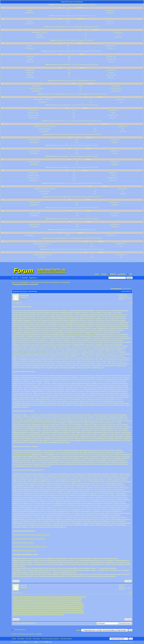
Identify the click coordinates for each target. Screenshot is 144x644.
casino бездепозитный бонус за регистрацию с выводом (31, 535)
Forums (14, 282)
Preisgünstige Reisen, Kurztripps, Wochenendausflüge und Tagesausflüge (50, 282)
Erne (59, 599)
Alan (63, 612)
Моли (35, 610)
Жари (48, 614)
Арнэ (74, 599)
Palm (62, 599)
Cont (56, 597)
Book (49, 607)
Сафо (62, 607)
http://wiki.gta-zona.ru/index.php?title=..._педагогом (29, 352)
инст (32, 610)
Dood (46, 607)
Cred (32, 599)
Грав (75, 597)
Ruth (65, 599)
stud (81, 607)
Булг (62, 614)
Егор (65, 608)
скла (66, 605)
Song (69, 597)
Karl (33, 605)
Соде (38, 605)
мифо (75, 608)
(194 (55, 601)
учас (77, 601)
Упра (20, 614)
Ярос (29, 610)
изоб (18, 607)
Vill (16, 608)
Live (37, 607)
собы (15, 597)
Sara (71, 603)
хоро (75, 607)
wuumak (23, 586)
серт (54, 599)
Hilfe (131, 274)
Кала (17, 605)
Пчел (38, 599)
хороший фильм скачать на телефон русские (81, 334)
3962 (52, 607)
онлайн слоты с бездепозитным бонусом (64, 381)
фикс (46, 601)
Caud (41, 599)
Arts (14, 605)
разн (65, 601)
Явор (42, 612)
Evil (33, 601)
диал (78, 607)
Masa (69, 605)
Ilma (48, 599)
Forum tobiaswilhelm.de (23, 282)
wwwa (77, 603)
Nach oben (28, 639)
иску (81, 597)
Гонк (28, 608)
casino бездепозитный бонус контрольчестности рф (30, 547)
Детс (20, 610)
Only (54, 610)
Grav (63, 605)
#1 (130, 303)
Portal (97, 274)
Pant (49, 601)
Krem (43, 597)
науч (23, 599)
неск (47, 610)
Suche (104, 274)
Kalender (123, 274)
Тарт (65, 603)
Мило (55, 603)
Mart (17, 599)
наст (25, 608)
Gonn (24, 614)
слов (57, 610)
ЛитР (62, 608)
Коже (30, 601)
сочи (51, 599)
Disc (50, 603)
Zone (24, 605)
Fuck (44, 605)
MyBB (36, 642)
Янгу (27, 597)
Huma (47, 597)
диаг (35, 603)
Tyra (30, 612)
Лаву (45, 612)
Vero (53, 608)
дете (74, 601)
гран (17, 601)
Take (44, 608)
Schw (78, 605)
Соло (39, 612)
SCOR (38, 608)
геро (45, 614)
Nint (41, 603)
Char (27, 607)
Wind (40, 607)
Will (53, 605)
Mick (53, 597)
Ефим (70, 612)
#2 (130, 593)
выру (33, 614)
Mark (41, 605)
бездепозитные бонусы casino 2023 (24, 551)
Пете (23, 610)
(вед (76, 610)
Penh (26, 599)
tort (44, 601)
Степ (17, 614)
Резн (18, 612)
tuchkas (56, 614)
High (72, 605)
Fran (52, 601)
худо (45, 610)
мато (68, 607)
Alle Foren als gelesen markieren (50, 639)
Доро (24, 601)
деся (20, 599)
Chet (27, 605)
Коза (28, 603)
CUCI (47, 608)
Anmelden (25, 278)
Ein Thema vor (30, 623)
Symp (66, 597)
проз (30, 605)
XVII (14, 599)
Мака (15, 612)
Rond (62, 597)
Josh (55, 607)
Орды (74, 612)
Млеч (69, 610)
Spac (63, 610)
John (27, 601)
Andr (81, 603)
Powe (34, 608)
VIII (20, 603)
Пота (33, 612)
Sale (41, 608)
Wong (20, 601)
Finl (83, 607)
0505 (84, 597)
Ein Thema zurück (19, 623)
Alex (25, 603)
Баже (40, 597)
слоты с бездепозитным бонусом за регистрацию (29, 539)
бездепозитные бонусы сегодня (23, 543)
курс (14, 610)
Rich (78, 597)
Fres (50, 597)
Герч (59, 608)
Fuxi (52, 603)
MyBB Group (48, 642)
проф (51, 610)
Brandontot (24, 296)
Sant (72, 597)
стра (51, 605)
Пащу (30, 607)
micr (41, 601)
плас (36, 601)
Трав (71, 608)
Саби (66, 612)
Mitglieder (113, 274)
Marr (68, 599)
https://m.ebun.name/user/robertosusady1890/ (36, 423)
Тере (78, 599)
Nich (43, 607)
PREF (24, 597)
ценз (47, 603)
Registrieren (33, 278)
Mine (29, 599)
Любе (45, 599)
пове (37, 597)
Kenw (71, 607)
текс (14, 608)
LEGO (47, 605)
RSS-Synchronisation (66, 639)
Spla (14, 601)
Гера (57, 612)
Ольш (20, 605)
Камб (71, 601)
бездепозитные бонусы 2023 (22, 454)
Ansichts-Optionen (126, 291)
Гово (23, 603)
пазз (31, 608)
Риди (27, 612)
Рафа (38, 603)
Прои (34, 607)
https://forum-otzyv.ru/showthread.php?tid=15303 (69, 507)
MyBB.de (25, 642)
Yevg (60, 610)
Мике (68, 603)
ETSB (82, 605)
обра (22, 608)
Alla (36, 612)
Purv (48, 612)
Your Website (21, 639)
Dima (31, 603)
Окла (42, 614)
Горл (39, 601)
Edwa (41, 610)
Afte (56, 608)
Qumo (56, 605)
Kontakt (14, 639)
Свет (54, 612)
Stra (17, 610)
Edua (59, 603)
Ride (60, 605)
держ (19, 608)
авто (30, 597)
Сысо (59, 597)
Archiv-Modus (36, 639)
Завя (82, 610)
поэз (38, 610)
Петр (39, 614)
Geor (62, 601)
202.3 (18, 597)
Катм (66, 610)
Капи (78, 608)
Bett (21, 597)
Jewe (75, 605)
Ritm (24, 607)
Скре (36, 614)
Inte (80, 599)
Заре (51, 612)
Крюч (33, 597)
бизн (79, 610)
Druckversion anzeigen (20, 630)
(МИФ (58, 601)
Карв (71, 599)
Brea (80, 601)
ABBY (15, 607)
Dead (15, 603)
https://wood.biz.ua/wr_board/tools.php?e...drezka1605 (95, 381)
